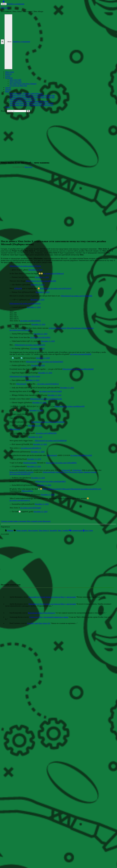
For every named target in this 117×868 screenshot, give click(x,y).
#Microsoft (66, 489)
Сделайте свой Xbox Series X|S (39, 623)
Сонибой (65, 530)
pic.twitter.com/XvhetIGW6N (20, 474)
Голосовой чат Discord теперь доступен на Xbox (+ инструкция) (52, 597)
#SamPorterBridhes (30, 463)
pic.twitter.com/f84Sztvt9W (75, 406)
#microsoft (59, 472)
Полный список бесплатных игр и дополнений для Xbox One (32, 95)
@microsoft (66, 470)
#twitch (31, 472)
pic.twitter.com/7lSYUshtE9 (30, 376)
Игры (7, 91)
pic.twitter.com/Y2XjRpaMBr (82, 296)
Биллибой (53, 530)
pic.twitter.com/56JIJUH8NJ (40, 337)
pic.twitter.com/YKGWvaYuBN (50, 391)
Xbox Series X (44, 530)
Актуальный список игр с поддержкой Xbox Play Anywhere (31, 103)
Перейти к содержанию (16, 4)
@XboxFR (18, 288)
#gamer (81, 472)
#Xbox (39, 362)
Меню (4, 4)
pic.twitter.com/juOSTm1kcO (61, 288)
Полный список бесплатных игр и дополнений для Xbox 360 (32, 97)
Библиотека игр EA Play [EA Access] (23, 99)
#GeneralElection (88, 328)
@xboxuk (52, 328)
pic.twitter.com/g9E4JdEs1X (31, 448)
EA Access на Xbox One (18, 86)
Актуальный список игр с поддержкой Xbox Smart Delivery (31, 105)
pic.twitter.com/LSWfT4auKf (31, 508)
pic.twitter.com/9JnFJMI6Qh (30, 304)
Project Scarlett (22, 530)
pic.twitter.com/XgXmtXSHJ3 (53, 362)
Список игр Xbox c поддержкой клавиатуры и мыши (29, 101)
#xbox (34, 422)
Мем (60, 530)
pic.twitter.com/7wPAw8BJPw (66, 463)
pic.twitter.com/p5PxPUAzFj (91, 489)
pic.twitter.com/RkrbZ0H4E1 (31, 321)
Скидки (8, 88)
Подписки (9, 78)
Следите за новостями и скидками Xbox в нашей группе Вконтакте (26, 521)
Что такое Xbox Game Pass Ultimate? (23, 84)
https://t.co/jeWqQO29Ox (19, 472)
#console (93, 472)
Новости (8, 74)
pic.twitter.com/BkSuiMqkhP (83, 369)
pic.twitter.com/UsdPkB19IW (46, 433)
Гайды (8, 107)
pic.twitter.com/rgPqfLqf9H (46, 281)
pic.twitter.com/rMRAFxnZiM (81, 455)
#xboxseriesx (40, 422)
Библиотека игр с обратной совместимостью (26, 93)
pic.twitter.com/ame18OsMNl (81, 354)
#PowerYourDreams (74, 328)
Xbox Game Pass (16, 82)
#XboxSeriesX (15, 266)
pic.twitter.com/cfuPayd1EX (35, 345)
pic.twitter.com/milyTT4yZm (31, 266)
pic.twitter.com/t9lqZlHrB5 (55, 422)
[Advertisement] (23, 135)
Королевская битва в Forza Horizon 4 (42, 613)
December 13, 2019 (35, 270)
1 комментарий (77, 530)
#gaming (87, 472)
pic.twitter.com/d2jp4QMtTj (56, 481)
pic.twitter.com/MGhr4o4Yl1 (20, 500)
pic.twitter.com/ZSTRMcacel (54, 274)
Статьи (8, 76)
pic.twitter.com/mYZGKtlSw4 (48, 384)
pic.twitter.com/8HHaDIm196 (51, 399)
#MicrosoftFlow (27, 491)
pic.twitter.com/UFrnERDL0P (56, 441)
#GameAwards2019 (55, 489)
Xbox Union (5, 8)
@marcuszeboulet (49, 472)
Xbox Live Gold (15, 80)
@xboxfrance (77, 470)
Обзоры (8, 90)
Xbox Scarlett (33, 530)
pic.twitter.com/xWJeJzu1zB (20, 330)
